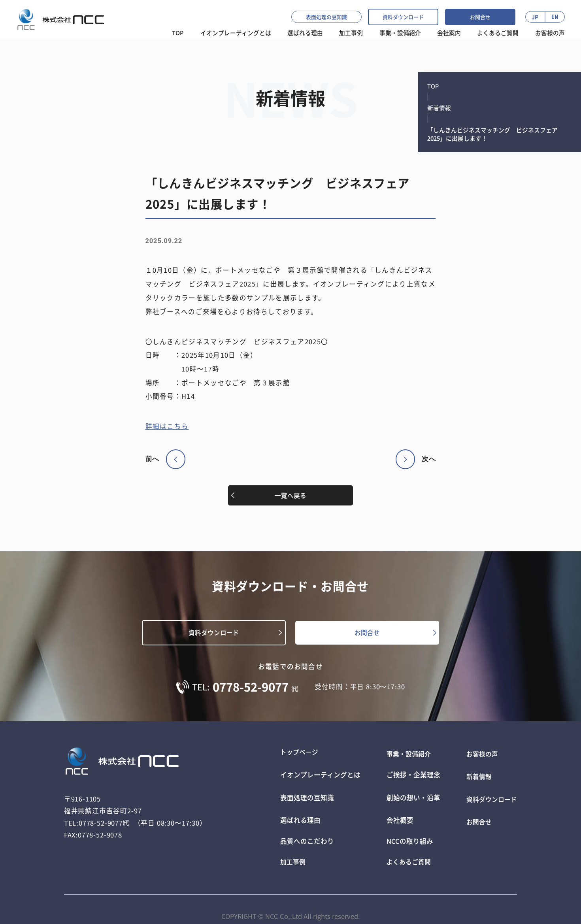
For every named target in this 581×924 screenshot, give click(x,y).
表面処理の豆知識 (326, 17)
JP (535, 17)
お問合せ (480, 17)
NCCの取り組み (407, 832)
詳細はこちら (167, 426)
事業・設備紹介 (400, 33)
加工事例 (351, 33)
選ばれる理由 (297, 812)
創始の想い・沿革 (410, 793)
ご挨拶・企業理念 (410, 773)
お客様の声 (550, 33)
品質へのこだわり (304, 832)
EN (555, 17)
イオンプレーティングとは (236, 33)
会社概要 (397, 812)
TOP (178, 33)
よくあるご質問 (498, 33)
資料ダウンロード (403, 17)
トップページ (297, 754)
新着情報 (439, 108)
